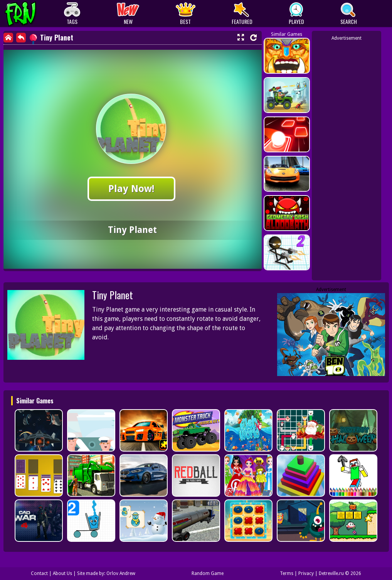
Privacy (306, 573)
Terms (287, 573)
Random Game (208, 573)
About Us (62, 573)
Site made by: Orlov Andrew (106, 573)
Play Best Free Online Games (35, 14)
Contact (39, 573)
